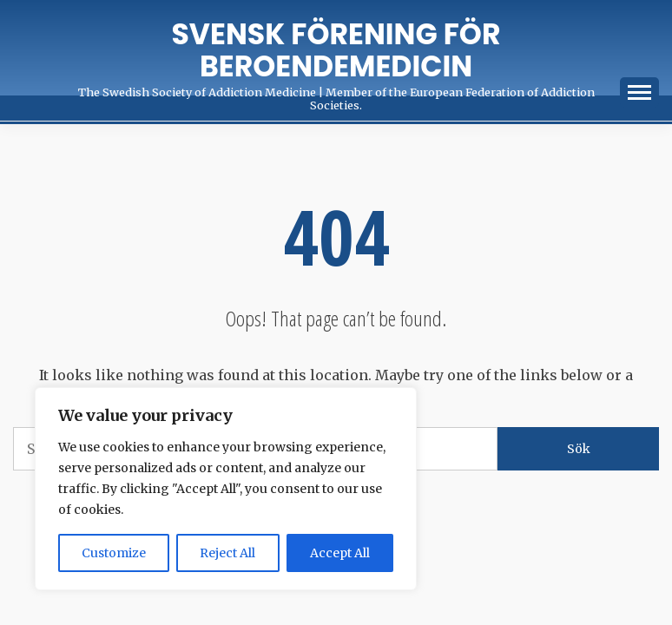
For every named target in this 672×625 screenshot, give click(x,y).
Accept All (340, 553)
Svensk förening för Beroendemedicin (336, 50)
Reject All (227, 553)
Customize (114, 553)
